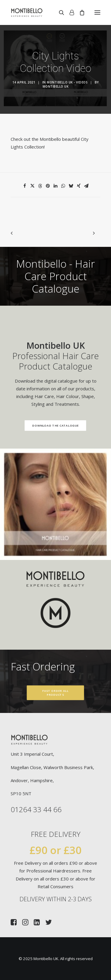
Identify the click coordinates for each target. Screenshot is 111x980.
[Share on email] (86, 186)
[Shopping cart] (79, 12)
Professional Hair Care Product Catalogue (50, 356)
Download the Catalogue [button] (50, 425)
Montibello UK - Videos (67, 82)
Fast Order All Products (56, 693)
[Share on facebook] (25, 186)
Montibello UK (56, 86)
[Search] (59, 12)
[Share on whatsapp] (63, 186)
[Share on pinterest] (48, 186)
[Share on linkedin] (56, 186)
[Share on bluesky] (71, 186)
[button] (97, 12)
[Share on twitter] (33, 186)
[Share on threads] (40, 186)
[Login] (69, 12)
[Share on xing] (79, 186)
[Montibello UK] (27, 12)
